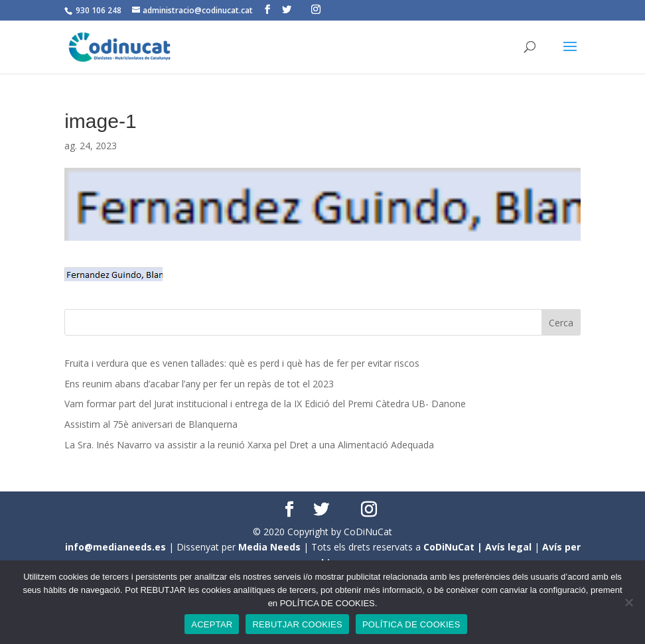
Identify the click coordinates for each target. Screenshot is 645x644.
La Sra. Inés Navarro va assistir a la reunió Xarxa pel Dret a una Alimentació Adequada (249, 445)
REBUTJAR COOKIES (297, 624)
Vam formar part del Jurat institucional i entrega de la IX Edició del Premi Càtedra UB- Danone (265, 404)
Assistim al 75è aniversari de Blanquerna (151, 424)
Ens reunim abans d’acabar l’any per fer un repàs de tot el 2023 (199, 384)
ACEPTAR (212, 624)
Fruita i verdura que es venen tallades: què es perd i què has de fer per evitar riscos (242, 363)
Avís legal (508, 547)
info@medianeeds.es (115, 547)
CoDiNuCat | (454, 547)
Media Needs (269, 547)
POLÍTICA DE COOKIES (411, 624)
